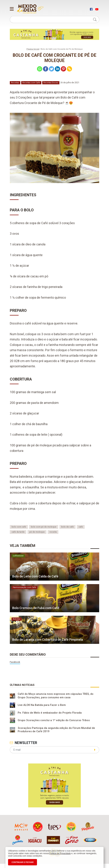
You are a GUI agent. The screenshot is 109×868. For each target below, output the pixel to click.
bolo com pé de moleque (44, 527)
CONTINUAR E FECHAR (23, 862)
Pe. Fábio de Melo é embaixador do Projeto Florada (50, 713)
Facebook (15, 662)
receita (53, 532)
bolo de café (67, 527)
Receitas (15, 83)
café (81, 527)
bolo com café (19, 527)
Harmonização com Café (24, 587)
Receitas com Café (31, 83)
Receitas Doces (51, 83)
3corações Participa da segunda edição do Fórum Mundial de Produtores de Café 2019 (56, 730)
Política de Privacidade (60, 853)
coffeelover (18, 556)
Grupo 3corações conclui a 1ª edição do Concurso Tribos (54, 720)
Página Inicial (33, 49)
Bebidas (17, 619)
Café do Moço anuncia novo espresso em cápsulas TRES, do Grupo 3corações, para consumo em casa (56, 696)
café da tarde (18, 532)
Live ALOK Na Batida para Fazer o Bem (42, 705)
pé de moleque (37, 532)
